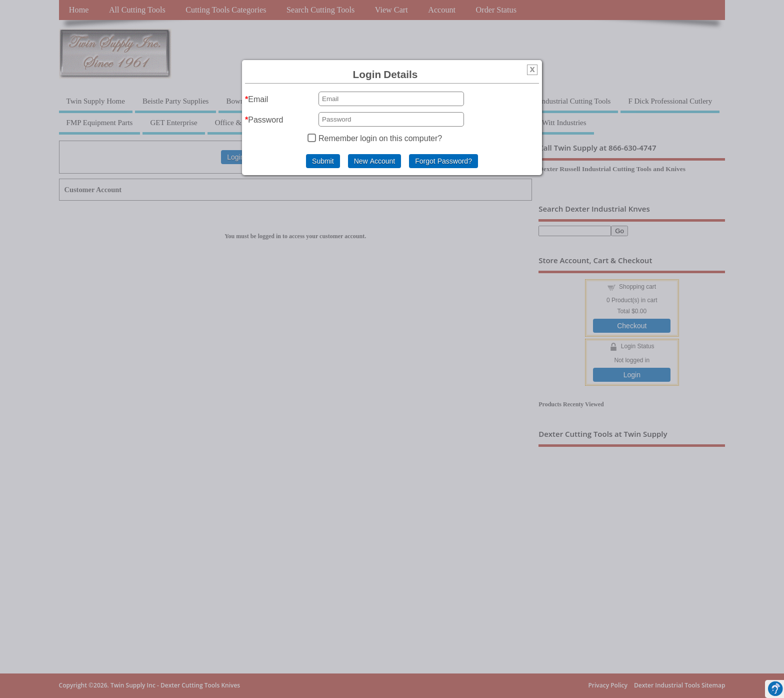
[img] (532, 71)
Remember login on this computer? (380, 138)
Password (265, 120)
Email (258, 99)
